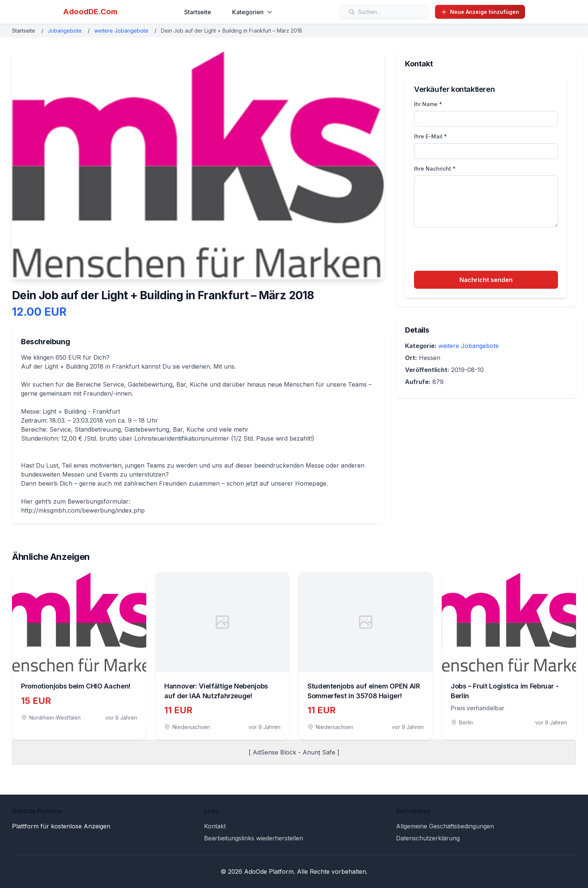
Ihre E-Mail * (430, 136)
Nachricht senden (486, 280)
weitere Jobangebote (121, 31)
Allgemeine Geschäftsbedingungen (445, 826)
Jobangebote (65, 31)
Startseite (198, 12)
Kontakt (215, 826)
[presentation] (471, 250)
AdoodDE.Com (90, 12)
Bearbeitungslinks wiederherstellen (253, 838)
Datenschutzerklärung (428, 838)
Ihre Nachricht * (435, 169)
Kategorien (252, 12)
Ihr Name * (428, 104)
